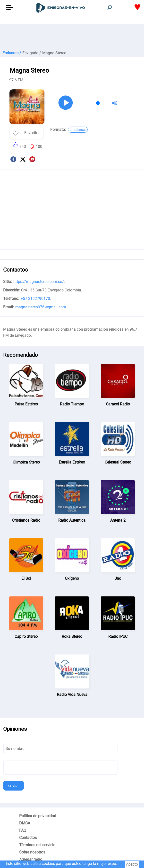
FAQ (23, 830)
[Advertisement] (72, 36)
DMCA (25, 823)
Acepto (132, 864)
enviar (13, 786)
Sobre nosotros (32, 852)
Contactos (28, 838)
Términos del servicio (37, 845)
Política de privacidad (38, 816)
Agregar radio (31, 859)
